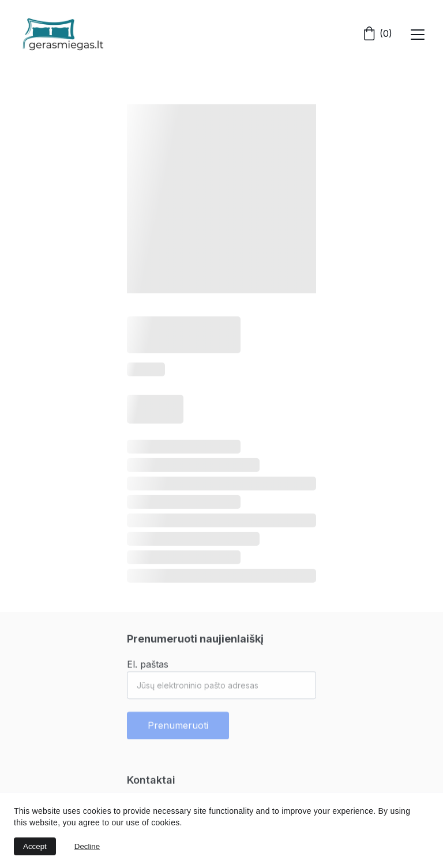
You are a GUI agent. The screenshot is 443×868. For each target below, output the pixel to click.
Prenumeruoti (178, 729)
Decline (87, 846)
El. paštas (148, 668)
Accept (35, 846)
